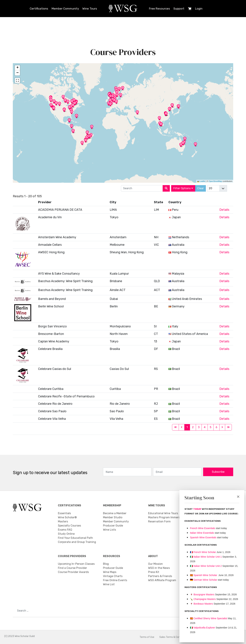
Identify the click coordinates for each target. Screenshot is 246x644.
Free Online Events (115, 580)
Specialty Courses (69, 526)
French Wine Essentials (203, 528)
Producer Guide (113, 526)
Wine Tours (90, 9)
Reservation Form (159, 521)
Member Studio (113, 517)
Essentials (64, 513)
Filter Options (183, 188)
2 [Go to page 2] (193, 427)
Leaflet (201, 181)
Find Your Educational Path (75, 538)
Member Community (65, 9)
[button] (121, 97)
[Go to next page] (222, 427)
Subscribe (218, 472)
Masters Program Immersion (166, 517)
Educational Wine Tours (163, 513)
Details (224, 210)
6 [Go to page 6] (216, 427)
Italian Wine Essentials (202, 533)
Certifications (39, 9)
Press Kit (154, 572)
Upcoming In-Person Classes (76, 564)
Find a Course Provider (72, 568)
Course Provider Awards (73, 572)
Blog (106, 564)
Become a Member (115, 513)
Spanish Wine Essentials (203, 537)
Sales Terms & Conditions (173, 637)
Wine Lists (110, 530)
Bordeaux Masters (201, 604)
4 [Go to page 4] (205, 427)
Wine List (109, 584)
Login (199, 9)
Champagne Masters (205, 599)
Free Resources (159, 9)
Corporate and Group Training (77, 542)
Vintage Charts (113, 576)
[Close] (238, 497)
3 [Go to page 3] (199, 427)
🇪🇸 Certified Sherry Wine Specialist (209, 618)
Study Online (66, 534)
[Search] (166, 188)
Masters (63, 521)
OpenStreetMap (215, 181)
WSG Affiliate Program (162, 580)
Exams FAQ (65, 530)
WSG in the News (159, 568)
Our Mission (155, 564)
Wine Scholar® (67, 517)
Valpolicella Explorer (203, 628)
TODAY (198, 509)
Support (179, 9)
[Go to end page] (228, 427)
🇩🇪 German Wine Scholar (204, 580)
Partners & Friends (160, 576)
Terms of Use (147, 637)
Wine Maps (110, 572)
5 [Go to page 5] (211, 427)
